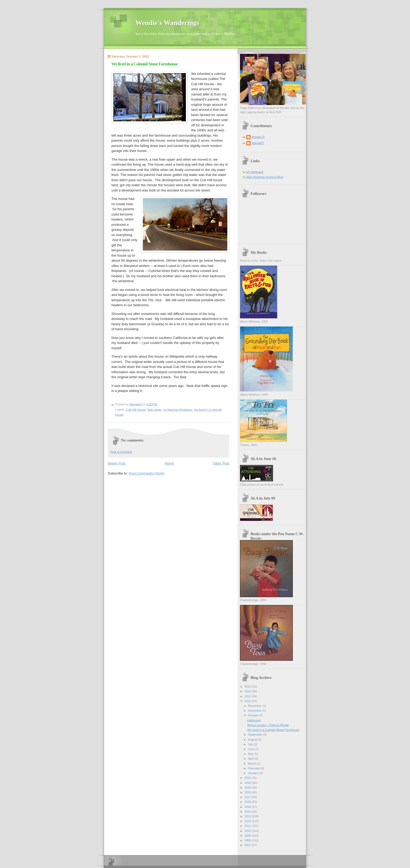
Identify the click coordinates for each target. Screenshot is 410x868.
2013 (248, 816)
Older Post (221, 463)
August (253, 740)
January (253, 773)
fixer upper (155, 410)
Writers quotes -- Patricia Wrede (268, 725)
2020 (248, 783)
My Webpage (255, 172)
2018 (248, 792)
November (255, 711)
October (253, 715)
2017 (248, 797)
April (251, 759)
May (251, 754)
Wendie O (258, 137)
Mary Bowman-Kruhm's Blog (265, 177)
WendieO (258, 143)
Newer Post (117, 463)
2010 (248, 831)
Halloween (254, 720)
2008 (248, 840)
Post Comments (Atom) (147, 473)
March (252, 764)
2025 (248, 687)
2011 (248, 826)
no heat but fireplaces (178, 410)
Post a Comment (121, 452)
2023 (248, 696)
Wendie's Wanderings (167, 23)
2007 (248, 845)
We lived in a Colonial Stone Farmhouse (273, 730)
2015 (248, 807)
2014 (248, 812)
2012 (248, 821)
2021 (248, 778)
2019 (248, 788)
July (251, 744)
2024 (248, 691)
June (251, 749)
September (255, 735)
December (255, 706)
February (254, 768)
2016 (248, 802)
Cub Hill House (136, 410)
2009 (248, 836)
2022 (248, 701)
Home (169, 463)
